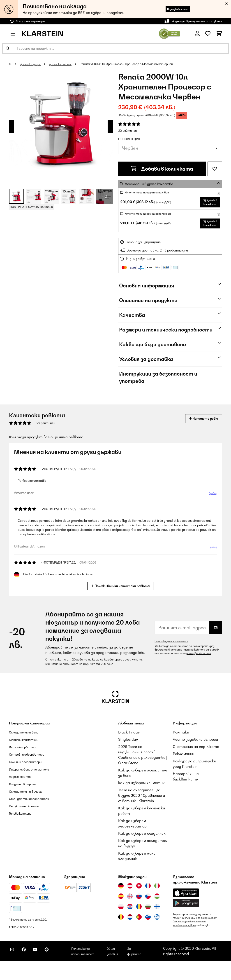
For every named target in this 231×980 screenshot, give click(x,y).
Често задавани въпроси (195, 754)
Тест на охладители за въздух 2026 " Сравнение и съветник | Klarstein (142, 811)
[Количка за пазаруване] (219, 34)
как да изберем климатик (141, 798)
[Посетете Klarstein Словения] (148, 932)
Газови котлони (23, 838)
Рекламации (184, 769)
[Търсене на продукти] (115, 48)
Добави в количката (162, 169)
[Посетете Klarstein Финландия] (157, 922)
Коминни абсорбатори (29, 776)
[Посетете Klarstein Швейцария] (139, 901)
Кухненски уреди (33, 64)
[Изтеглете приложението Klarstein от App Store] (186, 908)
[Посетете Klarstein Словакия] (139, 911)
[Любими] (208, 34)
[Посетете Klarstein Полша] (121, 922)
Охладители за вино (27, 747)
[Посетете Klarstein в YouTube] (42, 969)
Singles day (128, 754)
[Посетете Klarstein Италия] (157, 901)
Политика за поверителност (174, 656)
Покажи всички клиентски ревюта (121, 600)
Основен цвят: (130, 139)
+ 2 (105, 196)
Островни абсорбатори (31, 769)
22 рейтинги (127, 131)
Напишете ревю (199, 434)
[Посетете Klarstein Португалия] (139, 932)
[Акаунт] (197, 34)
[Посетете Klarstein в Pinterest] (57, 969)
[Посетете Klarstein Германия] (121, 901)
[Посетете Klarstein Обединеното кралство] (130, 911)
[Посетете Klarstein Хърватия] (130, 922)
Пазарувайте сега (170, 9)
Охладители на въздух (29, 811)
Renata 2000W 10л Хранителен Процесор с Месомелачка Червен (136, 64)
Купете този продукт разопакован (154, 221)
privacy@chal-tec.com (200, 668)
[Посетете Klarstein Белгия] (121, 932)
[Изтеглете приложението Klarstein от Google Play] (186, 918)
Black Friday (129, 747)
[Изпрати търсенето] (8, 48)
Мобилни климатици (27, 754)
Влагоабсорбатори (27, 762)
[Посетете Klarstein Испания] (121, 911)
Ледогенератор (23, 796)
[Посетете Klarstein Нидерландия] (130, 932)
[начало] (15, 64)
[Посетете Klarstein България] (148, 922)
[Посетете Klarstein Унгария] (157, 911)
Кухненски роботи (67, 64)
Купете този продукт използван (151, 192)
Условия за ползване (186, 940)
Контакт (182, 747)
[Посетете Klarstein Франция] (148, 901)
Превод (212, 509)
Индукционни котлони (29, 830)
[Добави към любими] (215, 169)
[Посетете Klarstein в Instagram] (14, 969)
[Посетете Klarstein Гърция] (157, 932)
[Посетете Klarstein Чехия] (148, 911)
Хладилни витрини (26, 803)
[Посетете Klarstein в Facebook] (28, 969)
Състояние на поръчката (196, 762)
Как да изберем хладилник (142, 848)
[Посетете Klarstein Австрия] (130, 901)
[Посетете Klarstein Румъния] (139, 922)
